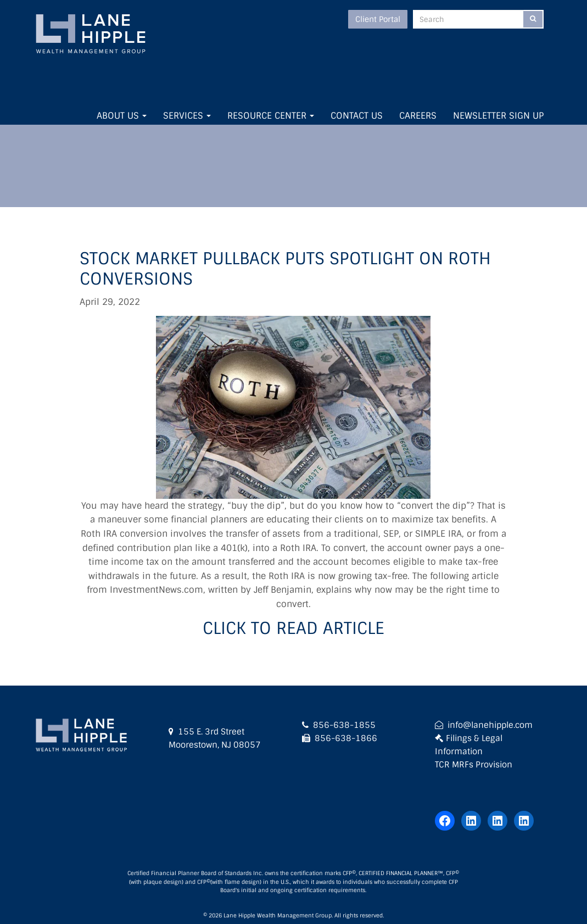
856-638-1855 (344, 725)
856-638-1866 (346, 738)
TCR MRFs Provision (474, 765)
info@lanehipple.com (490, 725)
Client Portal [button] (378, 19)
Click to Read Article (293, 628)
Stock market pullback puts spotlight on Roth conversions (285, 269)
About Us (122, 116)
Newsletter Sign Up (498, 116)
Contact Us (357, 116)
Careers (418, 116)
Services (187, 116)
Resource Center (271, 116)
